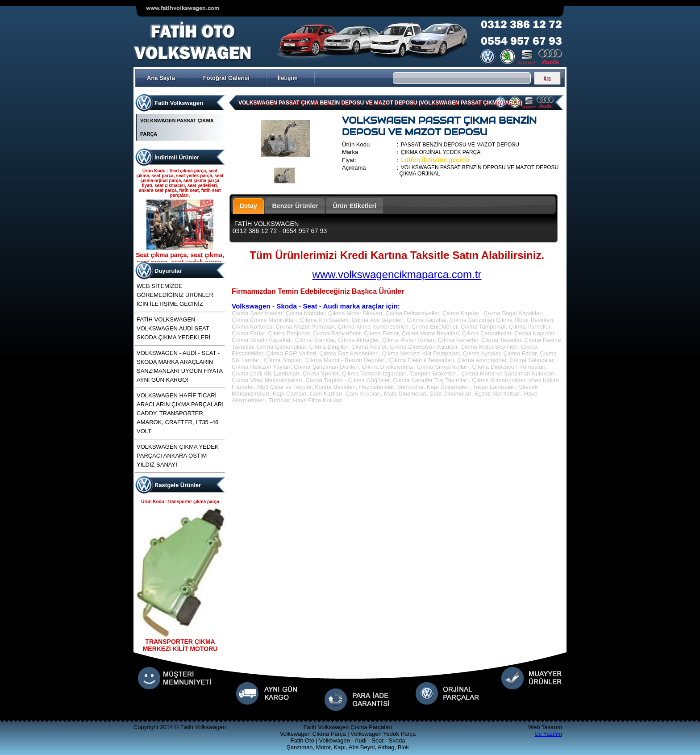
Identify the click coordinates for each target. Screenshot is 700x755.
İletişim (288, 78)
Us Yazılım (548, 734)
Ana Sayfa (161, 78)
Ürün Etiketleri (354, 206)
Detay (248, 206)
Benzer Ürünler (295, 206)
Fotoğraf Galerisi (226, 78)
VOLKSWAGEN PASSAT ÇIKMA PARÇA (177, 127)
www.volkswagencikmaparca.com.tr (397, 274)
